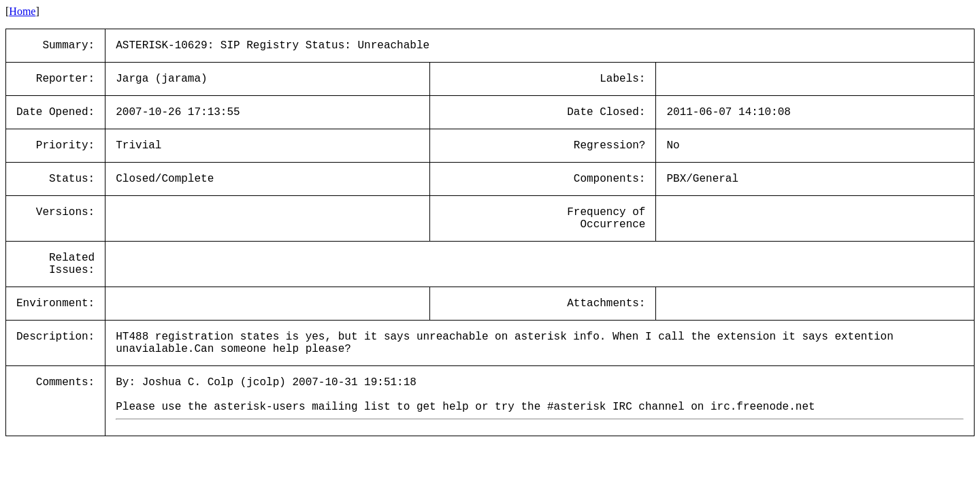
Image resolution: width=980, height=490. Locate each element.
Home (22, 11)
